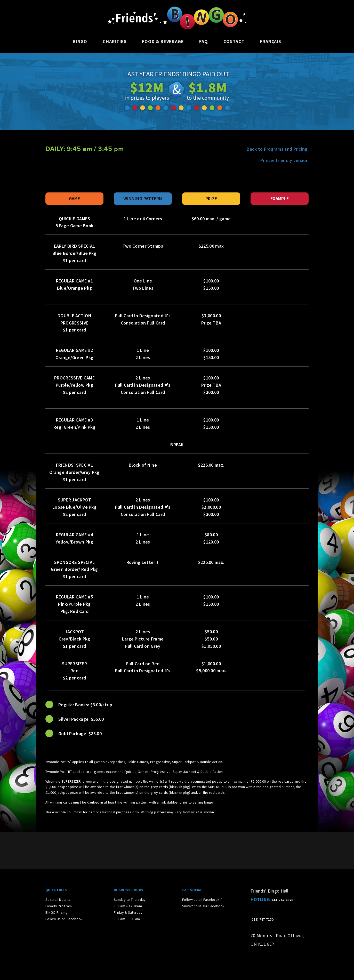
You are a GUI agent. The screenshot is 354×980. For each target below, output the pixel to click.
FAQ (203, 41)
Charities (115, 41)
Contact (234, 41)
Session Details (58, 900)
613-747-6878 (283, 900)
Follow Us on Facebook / (202, 900)
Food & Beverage (163, 41)
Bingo (80, 41)
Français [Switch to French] (270, 41)
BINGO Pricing (57, 912)
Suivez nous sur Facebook (203, 906)
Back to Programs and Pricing (278, 149)
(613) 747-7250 (262, 919)
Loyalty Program (59, 906)
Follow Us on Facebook (64, 919)
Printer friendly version (284, 160)
